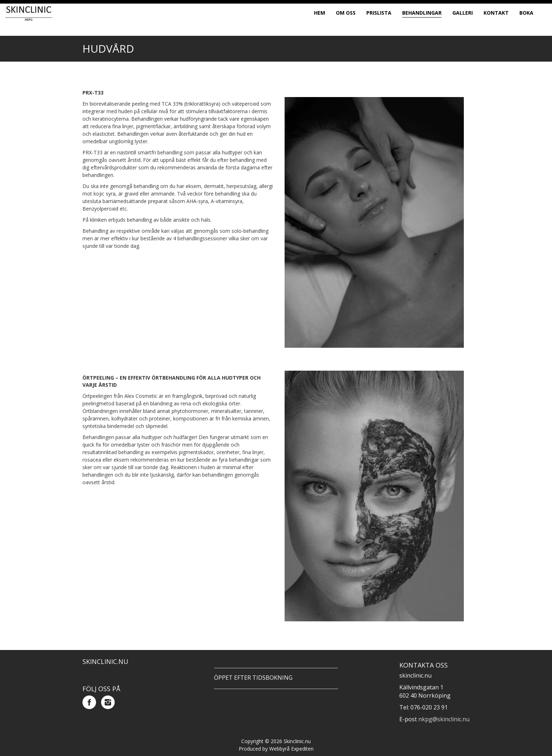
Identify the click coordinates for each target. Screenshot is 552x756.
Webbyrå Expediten (291, 749)
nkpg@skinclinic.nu (444, 719)
